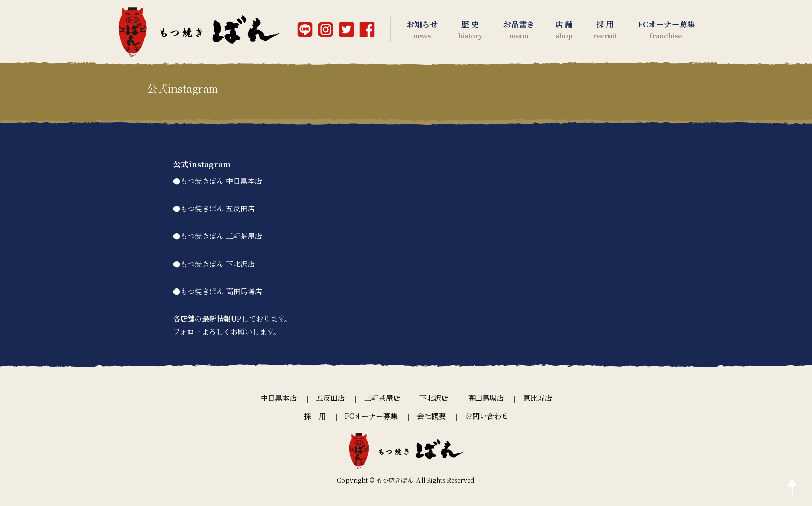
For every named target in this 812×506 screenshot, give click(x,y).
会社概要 (431, 416)
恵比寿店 (538, 398)
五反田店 (330, 398)
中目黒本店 (279, 398)
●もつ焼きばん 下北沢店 (214, 264)
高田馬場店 (486, 398)
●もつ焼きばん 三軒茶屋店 (218, 236)
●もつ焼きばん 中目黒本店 (218, 181)
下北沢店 (434, 398)
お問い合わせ (487, 416)
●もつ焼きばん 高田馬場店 (218, 291)
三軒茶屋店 (382, 398)
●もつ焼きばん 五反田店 (214, 208)
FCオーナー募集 (371, 416)
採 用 (315, 416)
